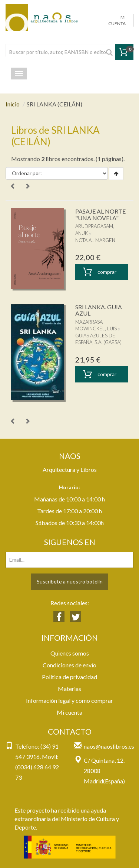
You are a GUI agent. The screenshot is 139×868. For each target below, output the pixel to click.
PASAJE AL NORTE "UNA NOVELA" (100, 215)
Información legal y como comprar (69, 700)
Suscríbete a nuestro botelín (70, 581)
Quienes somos (70, 653)
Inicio (13, 104)
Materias (69, 689)
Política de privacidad (69, 677)
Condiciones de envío (69, 665)
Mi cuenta (69, 712)
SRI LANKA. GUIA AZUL (99, 310)
